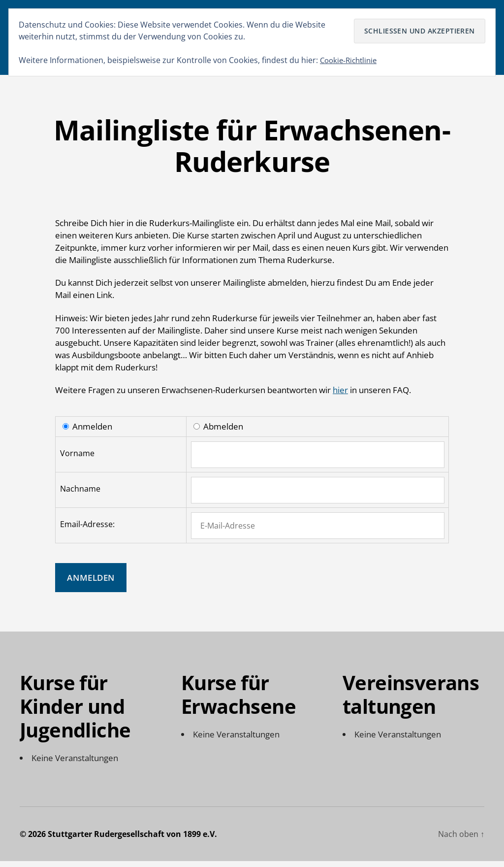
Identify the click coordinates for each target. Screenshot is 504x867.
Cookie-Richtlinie (351, 60)
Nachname (80, 495)
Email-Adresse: (87, 530)
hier (340, 396)
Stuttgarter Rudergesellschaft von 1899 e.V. (132, 840)
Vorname (77, 459)
